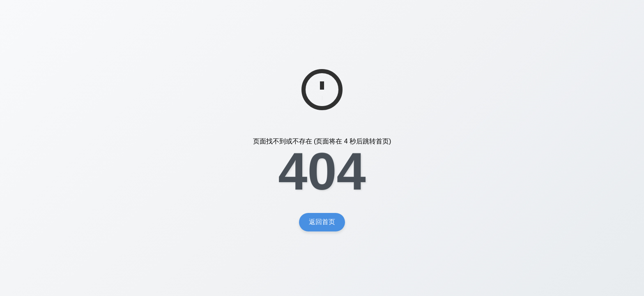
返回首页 (322, 222)
